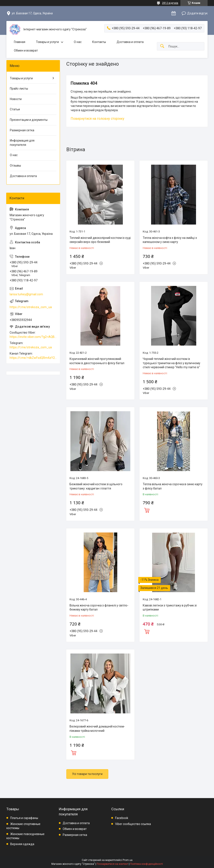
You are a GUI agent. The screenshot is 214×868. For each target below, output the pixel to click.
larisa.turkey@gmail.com (26, 294)
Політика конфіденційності (146, 864)
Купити (147, 510)
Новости (16, 99)
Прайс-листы (19, 89)
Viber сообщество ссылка (133, 824)
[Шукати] (162, 46)
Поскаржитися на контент (112, 864)
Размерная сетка (22, 130)
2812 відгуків (170, 3)
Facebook (122, 818)
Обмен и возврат (26, 50)
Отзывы (15, 166)
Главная (20, 42)
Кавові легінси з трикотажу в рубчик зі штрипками (170, 608)
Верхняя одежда (22, 844)
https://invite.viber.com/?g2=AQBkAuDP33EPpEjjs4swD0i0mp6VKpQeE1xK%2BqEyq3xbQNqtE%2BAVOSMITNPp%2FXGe (33, 337)
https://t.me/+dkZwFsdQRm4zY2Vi (33, 358)
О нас (78, 42)
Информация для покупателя (22, 143)
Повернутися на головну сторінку (97, 119)
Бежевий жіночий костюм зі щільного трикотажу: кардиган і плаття (96, 486)
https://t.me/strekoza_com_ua (31, 307)
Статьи (15, 109)
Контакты (99, 42)
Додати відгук (197, 13)
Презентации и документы (29, 120)
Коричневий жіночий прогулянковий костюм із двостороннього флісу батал (97, 361)
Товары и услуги (47, 42)
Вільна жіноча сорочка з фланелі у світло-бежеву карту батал (99, 608)
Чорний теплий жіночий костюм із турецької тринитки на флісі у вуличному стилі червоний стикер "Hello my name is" (172, 363)
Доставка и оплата (130, 42)
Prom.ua (128, 860)
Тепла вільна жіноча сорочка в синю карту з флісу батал (173, 486)
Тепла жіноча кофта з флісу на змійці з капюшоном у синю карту (170, 240)
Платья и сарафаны (24, 818)
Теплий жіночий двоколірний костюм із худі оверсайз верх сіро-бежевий (100, 240)
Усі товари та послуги (87, 774)
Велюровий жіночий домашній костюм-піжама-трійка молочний (97, 729)
